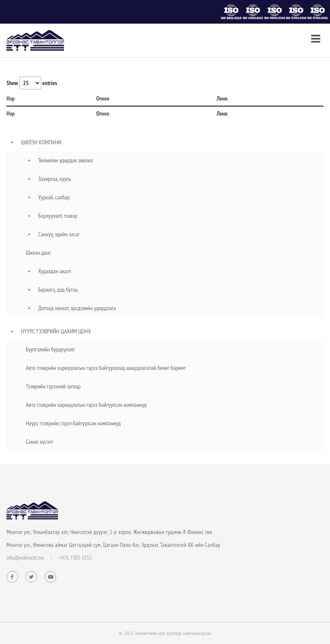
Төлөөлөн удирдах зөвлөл (66, 160)
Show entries (32, 83)
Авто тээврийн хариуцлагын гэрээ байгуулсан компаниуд (86, 405)
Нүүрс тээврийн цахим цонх (56, 331)
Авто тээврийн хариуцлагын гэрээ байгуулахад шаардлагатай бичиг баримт (106, 368)
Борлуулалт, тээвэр (58, 216)
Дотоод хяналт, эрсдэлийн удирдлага (77, 308)
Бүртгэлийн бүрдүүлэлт (50, 349)
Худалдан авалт (55, 271)
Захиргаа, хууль (55, 179)
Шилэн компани (41, 142)
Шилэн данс (38, 253)
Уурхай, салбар (54, 197)
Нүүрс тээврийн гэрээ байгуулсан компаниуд (73, 423)
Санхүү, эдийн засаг (59, 234)
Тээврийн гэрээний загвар (53, 386)
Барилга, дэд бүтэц (58, 290)
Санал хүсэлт (40, 442)
